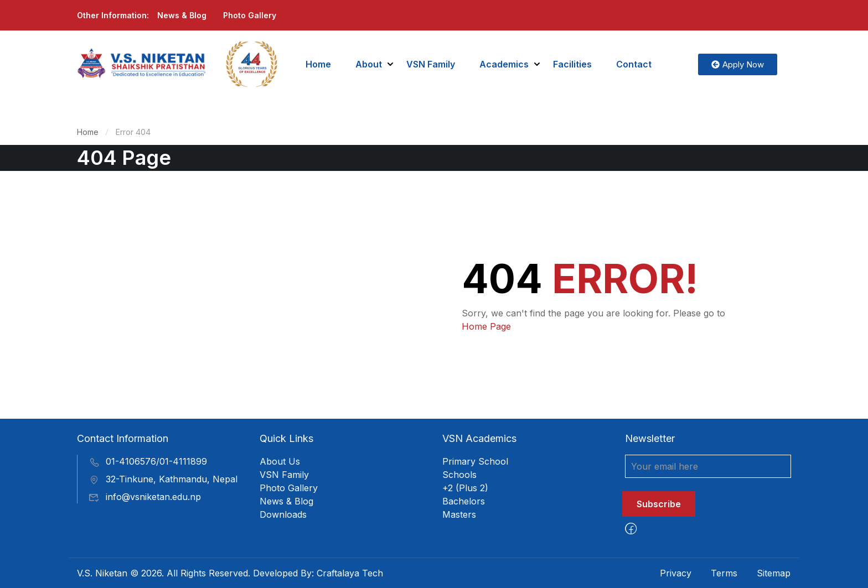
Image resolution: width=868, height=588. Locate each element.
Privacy (676, 573)
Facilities (572, 64)
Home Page (486, 326)
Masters (459, 514)
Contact (634, 64)
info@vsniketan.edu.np (145, 497)
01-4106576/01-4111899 (148, 461)
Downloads (283, 514)
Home (318, 64)
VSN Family (431, 64)
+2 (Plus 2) (465, 488)
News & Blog (182, 15)
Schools (459, 475)
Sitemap (774, 573)
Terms (724, 573)
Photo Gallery (250, 15)
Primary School (475, 461)
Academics (504, 64)
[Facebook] (631, 529)
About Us (280, 461)
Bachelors (464, 501)
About (369, 64)
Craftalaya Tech (350, 573)
